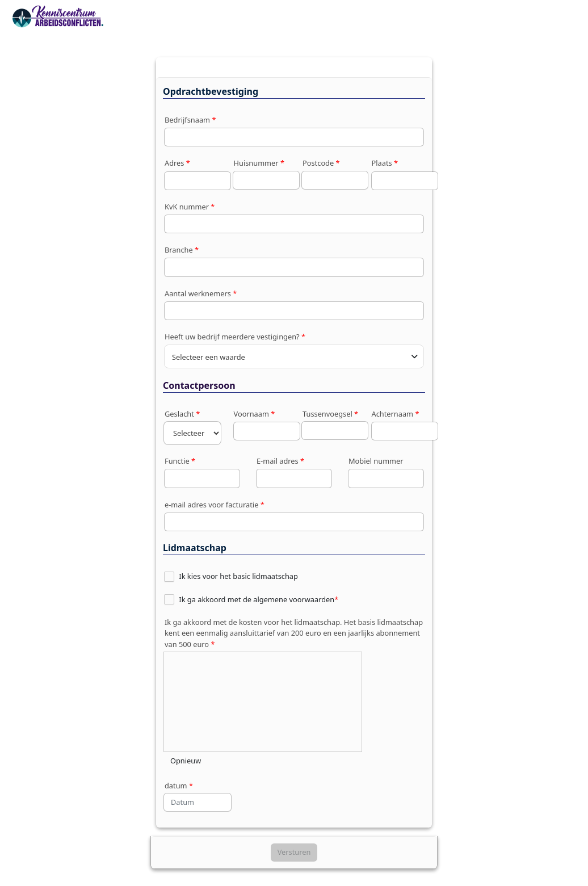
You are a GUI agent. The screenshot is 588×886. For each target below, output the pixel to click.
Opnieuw (186, 761)
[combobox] (294, 356)
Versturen (294, 852)
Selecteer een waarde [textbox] (209, 357)
